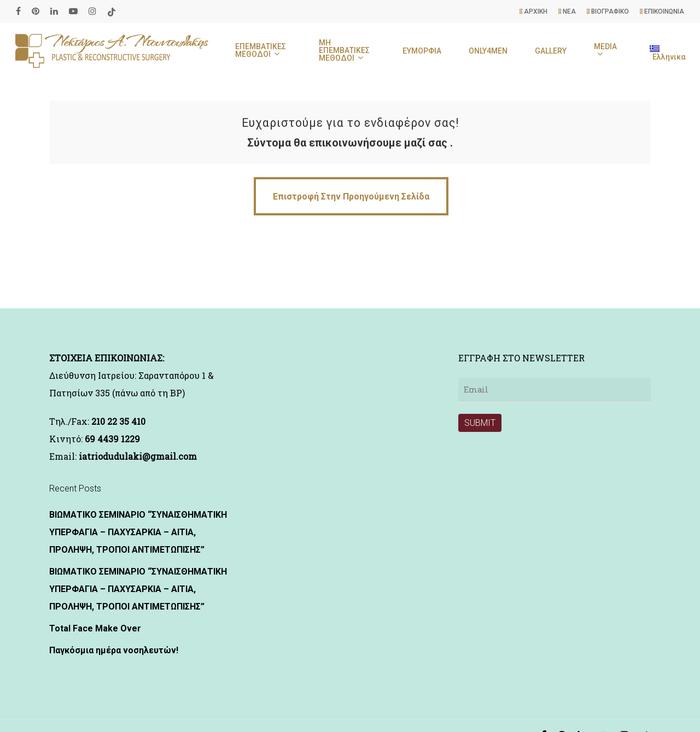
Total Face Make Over (95, 628)
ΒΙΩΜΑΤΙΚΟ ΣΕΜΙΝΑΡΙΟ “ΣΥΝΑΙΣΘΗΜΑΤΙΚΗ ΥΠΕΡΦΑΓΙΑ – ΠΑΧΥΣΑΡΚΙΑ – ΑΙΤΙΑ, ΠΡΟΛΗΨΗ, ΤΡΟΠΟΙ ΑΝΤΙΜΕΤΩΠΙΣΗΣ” (138, 532)
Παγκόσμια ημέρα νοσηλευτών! (114, 650)
